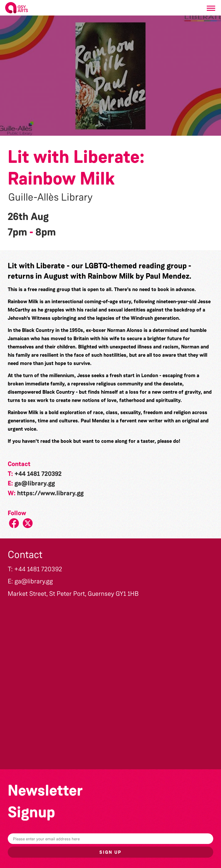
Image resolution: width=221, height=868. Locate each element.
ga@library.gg (35, 483)
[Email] (110, 839)
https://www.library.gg (50, 493)
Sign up (110, 852)
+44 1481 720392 (38, 474)
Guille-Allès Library (50, 197)
